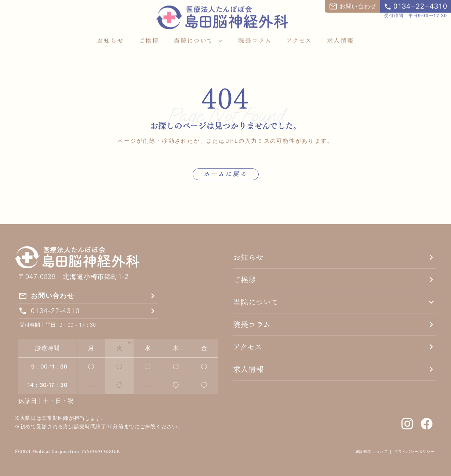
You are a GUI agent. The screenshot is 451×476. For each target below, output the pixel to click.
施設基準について (371, 451)
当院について (256, 302)
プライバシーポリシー (415, 451)
